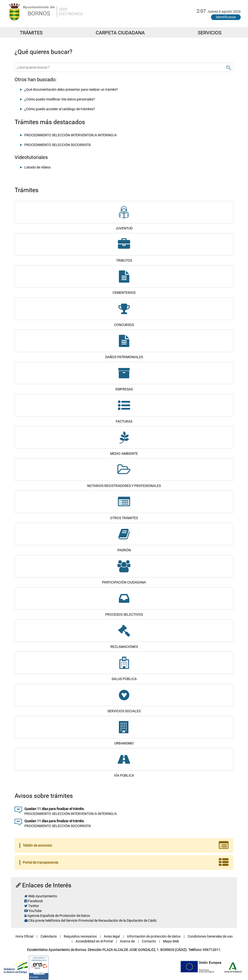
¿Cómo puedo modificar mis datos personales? (60, 99)
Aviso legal (112, 936)
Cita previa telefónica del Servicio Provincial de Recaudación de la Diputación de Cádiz (93, 921)
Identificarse (226, 17)
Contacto (149, 941)
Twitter (34, 906)
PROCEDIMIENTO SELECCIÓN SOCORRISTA (58, 145)
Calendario (49, 936)
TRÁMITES (31, 33)
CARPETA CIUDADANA (120, 33)
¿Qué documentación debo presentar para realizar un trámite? (71, 89)
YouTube (35, 911)
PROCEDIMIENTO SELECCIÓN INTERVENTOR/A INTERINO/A (71, 135)
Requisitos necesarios (80, 936)
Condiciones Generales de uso (210, 936)
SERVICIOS (210, 33)
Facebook (35, 901)
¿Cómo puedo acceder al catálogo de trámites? (60, 109)
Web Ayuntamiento (43, 896)
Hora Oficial (24, 936)
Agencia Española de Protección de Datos (59, 916)
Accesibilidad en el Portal (94, 941)
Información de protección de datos (154, 936)
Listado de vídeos (38, 167)
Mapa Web (171, 941)
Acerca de (127, 941)
